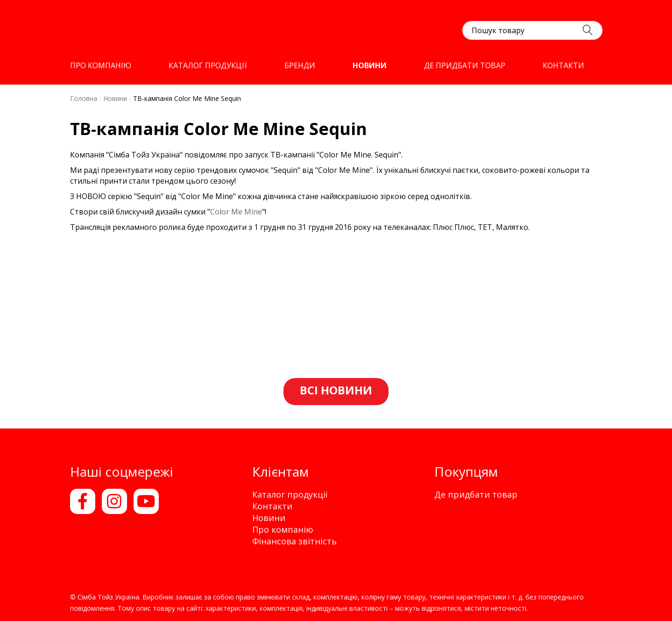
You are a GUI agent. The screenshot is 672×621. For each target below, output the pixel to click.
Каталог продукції (290, 494)
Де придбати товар (476, 494)
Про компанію (283, 529)
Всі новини (336, 390)
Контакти (272, 506)
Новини (269, 518)
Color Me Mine (236, 212)
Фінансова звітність (294, 541)
